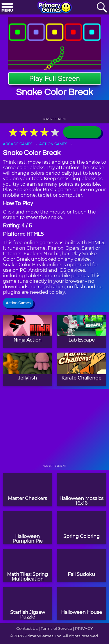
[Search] (102, 8)
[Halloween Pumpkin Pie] (28, 528)
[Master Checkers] (28, 490)
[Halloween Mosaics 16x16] (82, 490)
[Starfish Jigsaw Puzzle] (28, 604)
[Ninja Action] (28, 331)
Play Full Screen (54, 78)
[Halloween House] (82, 604)
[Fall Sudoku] (82, 566)
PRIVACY (84, 628)
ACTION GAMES (53, 144)
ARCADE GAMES (18, 144)
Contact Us (27, 628)
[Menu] (7, 8)
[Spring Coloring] (82, 528)
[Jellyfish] (28, 369)
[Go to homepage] (55, 8)
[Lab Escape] (82, 331)
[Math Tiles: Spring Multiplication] (28, 566)
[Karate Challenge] (82, 369)
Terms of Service (56, 628)
